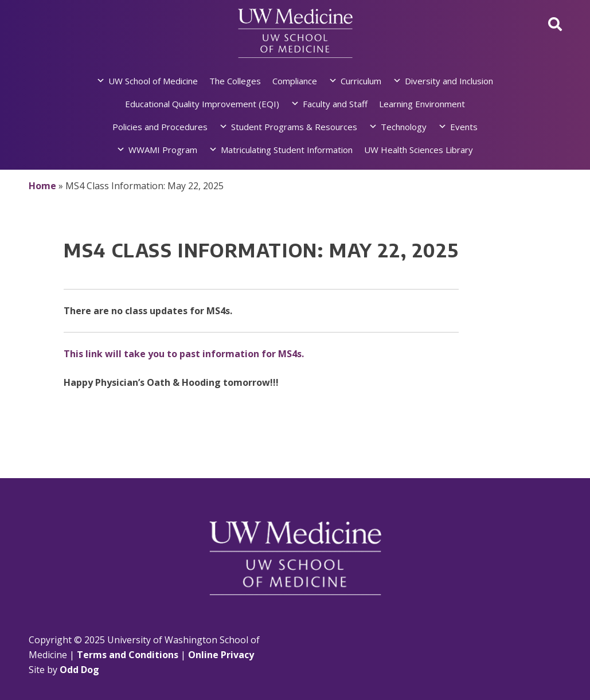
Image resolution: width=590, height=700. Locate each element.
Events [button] (464, 127)
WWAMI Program (163, 150)
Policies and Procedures (160, 127)
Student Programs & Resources (294, 127)
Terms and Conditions (128, 655)
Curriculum (361, 81)
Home (42, 186)
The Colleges (235, 81)
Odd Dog (79, 670)
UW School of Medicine (153, 81)
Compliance (295, 81)
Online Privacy (221, 655)
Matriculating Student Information (287, 150)
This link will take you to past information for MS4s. (184, 354)
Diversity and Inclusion (449, 81)
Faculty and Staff (335, 104)
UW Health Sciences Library (419, 150)
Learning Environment (422, 104)
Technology (404, 127)
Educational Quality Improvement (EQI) (202, 104)
